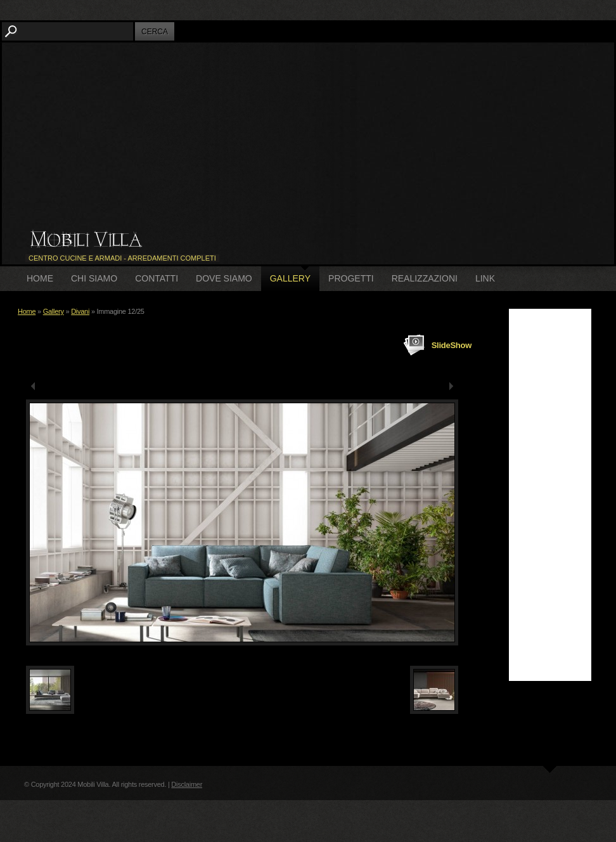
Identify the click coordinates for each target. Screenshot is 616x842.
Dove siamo (224, 278)
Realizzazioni (425, 278)
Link (485, 278)
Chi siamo (94, 278)
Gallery (290, 278)
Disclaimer (187, 784)
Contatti (157, 278)
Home (40, 278)
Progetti (351, 278)
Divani (80, 311)
